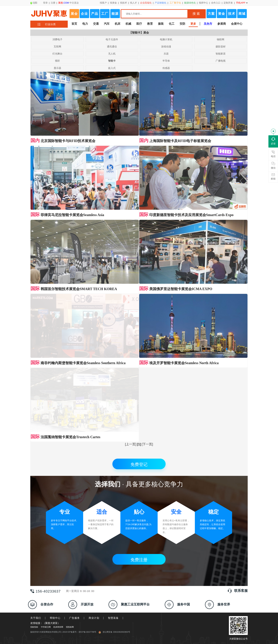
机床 (118, 24)
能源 (115, 14)
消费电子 (57, 39)
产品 (95, 14)
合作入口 (216, 3)
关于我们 (36, 554)
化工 (172, 24)
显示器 (57, 68)
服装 (161, 24)
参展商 (222, 24)
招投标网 (70, 563)
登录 (45, 3)
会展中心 (237, 24)
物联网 (221, 39)
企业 (84, 14)
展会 (74, 14)
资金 (222, 14)
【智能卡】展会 (139, 33)
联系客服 (241, 527)
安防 (182, 24)
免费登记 (139, 400)
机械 (128, 24)
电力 (85, 24)
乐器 (166, 54)
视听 (57, 61)
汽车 (107, 24)
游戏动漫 (166, 47)
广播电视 (221, 61)
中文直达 (69, 3)
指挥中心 (204, 3)
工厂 (105, 14)
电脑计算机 (166, 39)
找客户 (103, 3)
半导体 (166, 61)
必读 (273, 141)
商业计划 (94, 554)
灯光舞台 (57, 54)
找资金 (113, 3)
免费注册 (139, 496)
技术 (232, 14)
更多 (193, 24)
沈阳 (34, 3)
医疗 (139, 24)
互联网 (57, 47)
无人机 (112, 54)
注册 (53, 3)
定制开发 (228, 3)
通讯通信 (112, 47)
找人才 (133, 3)
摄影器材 (221, 47)
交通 (96, 24)
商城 (242, 14)
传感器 (166, 68)
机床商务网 (58, 563)
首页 (74, 24)
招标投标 (34, 563)
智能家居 (221, 54)
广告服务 (74, 554)
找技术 (123, 3)
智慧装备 (113, 554)
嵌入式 (112, 68)
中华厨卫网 (46, 563)
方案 (211, 14)
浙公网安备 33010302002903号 (114, 568)
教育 (150, 24)
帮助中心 (55, 554)
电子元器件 (112, 39)
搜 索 (196, 14)
